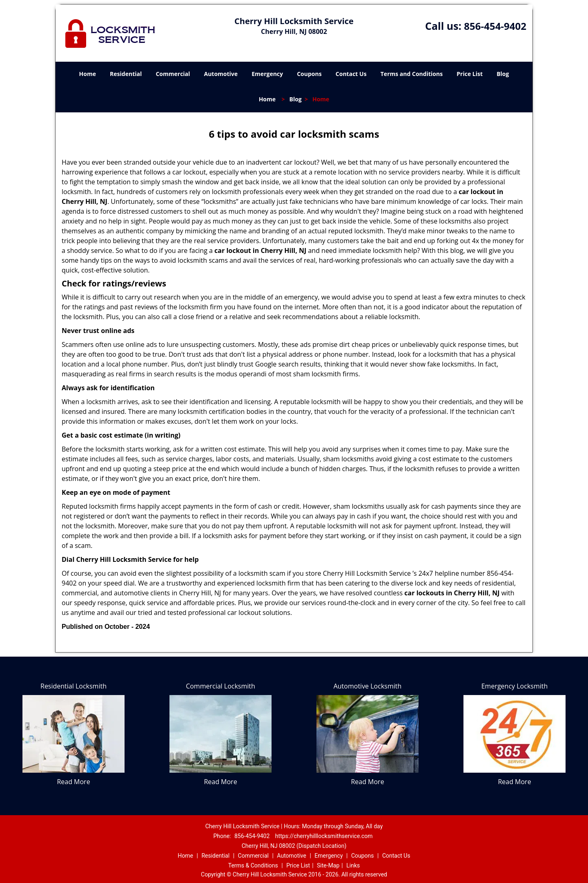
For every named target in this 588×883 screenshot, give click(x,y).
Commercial (173, 74)
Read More (73, 782)
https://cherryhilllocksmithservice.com (324, 836)
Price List (470, 74)
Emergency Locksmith (515, 686)
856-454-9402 (495, 26)
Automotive (221, 74)
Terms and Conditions (412, 74)
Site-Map (328, 865)
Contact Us (351, 74)
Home (88, 74)
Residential (126, 74)
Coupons (309, 74)
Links (353, 865)
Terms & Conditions (253, 865)
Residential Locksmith (73, 686)
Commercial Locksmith (220, 686)
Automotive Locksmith (368, 686)
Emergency (267, 74)
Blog (503, 74)
